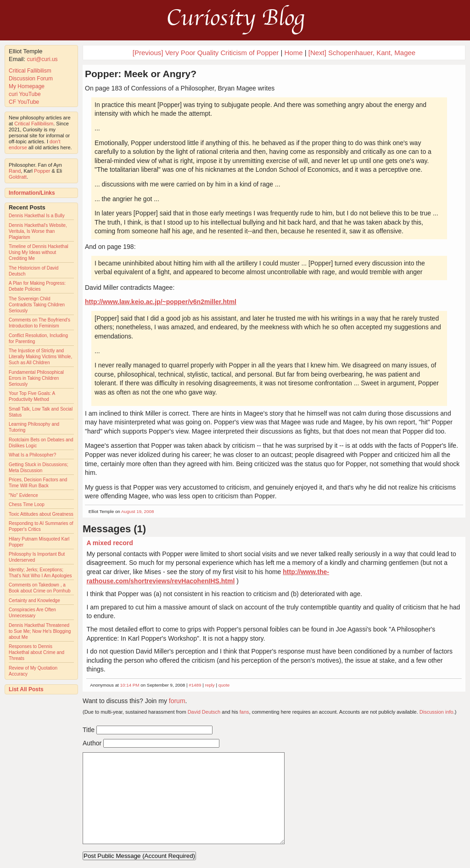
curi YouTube (25, 94)
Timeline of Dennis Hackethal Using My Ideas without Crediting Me (39, 252)
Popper (42, 171)
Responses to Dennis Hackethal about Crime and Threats (36, 652)
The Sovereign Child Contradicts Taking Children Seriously (37, 305)
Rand (15, 171)
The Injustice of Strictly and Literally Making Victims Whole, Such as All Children (40, 357)
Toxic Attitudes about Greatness (41, 514)
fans (244, 712)
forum (177, 701)
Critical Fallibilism (30, 71)
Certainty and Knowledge (34, 600)
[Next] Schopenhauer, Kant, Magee (362, 53)
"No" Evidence (23, 495)
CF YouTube (24, 102)
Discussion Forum (31, 79)
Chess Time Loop (27, 504)
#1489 (195, 685)
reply (210, 685)
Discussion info (436, 712)
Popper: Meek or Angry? (141, 74)
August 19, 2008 (137, 511)
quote (224, 685)
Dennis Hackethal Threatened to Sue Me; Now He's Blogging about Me (40, 631)
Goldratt (18, 177)
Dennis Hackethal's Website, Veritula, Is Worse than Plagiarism (38, 231)
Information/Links (32, 193)
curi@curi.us (42, 59)
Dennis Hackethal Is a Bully (37, 216)
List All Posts (26, 689)
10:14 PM (130, 685)
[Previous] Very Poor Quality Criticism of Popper (206, 53)
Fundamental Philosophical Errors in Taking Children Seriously (36, 378)
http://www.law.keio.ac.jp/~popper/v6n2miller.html (161, 302)
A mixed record (109, 543)
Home (293, 53)
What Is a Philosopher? (32, 455)
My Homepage (27, 86)
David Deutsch (204, 712)
